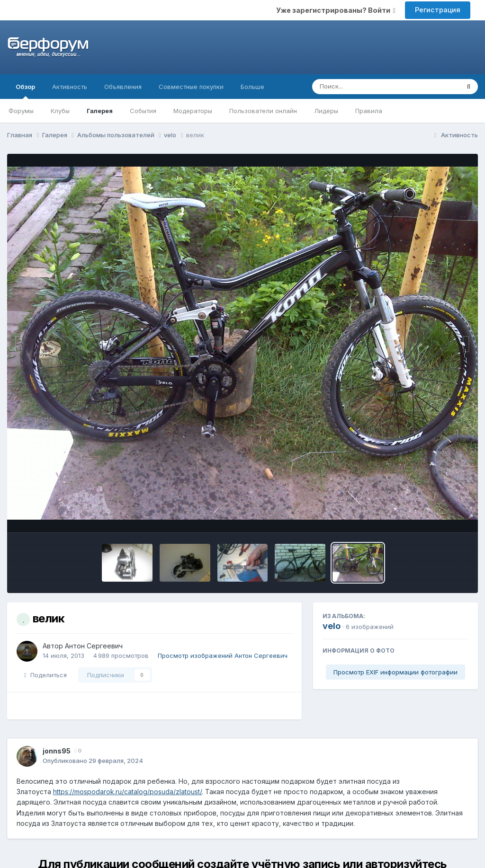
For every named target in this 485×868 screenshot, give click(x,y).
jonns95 (57, 751)
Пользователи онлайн (263, 111)
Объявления (123, 87)
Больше (252, 87)
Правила (369, 111)
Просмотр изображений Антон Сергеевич (223, 655)
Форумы (21, 111)
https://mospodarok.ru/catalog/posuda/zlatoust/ (127, 792)
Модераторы (193, 111)
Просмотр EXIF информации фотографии (395, 672)
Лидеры (326, 111)
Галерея (100, 111)
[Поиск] (368, 87)
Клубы (60, 111)
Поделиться (45, 675)
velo (332, 626)
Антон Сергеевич (94, 646)
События (143, 111)
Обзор (25, 91)
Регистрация (438, 10)
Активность (70, 87)
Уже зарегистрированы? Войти (336, 10)
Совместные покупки (191, 87)
